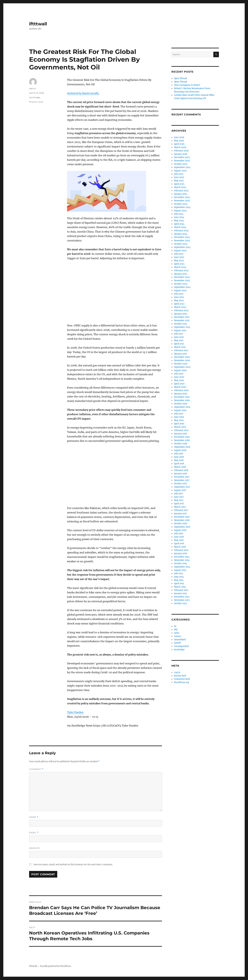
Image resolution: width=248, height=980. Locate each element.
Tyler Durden (75, 712)
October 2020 (181, 364)
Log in (177, 672)
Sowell (177, 643)
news (40, 102)
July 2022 (179, 294)
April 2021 (179, 344)
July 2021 (178, 334)
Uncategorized (181, 646)
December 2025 (182, 157)
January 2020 (181, 394)
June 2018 (179, 457)
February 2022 (181, 310)
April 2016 (179, 544)
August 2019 (180, 410)
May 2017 (179, 500)
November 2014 (182, 560)
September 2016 (182, 527)
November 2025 (182, 161)
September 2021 (182, 327)
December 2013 (182, 597)
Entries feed (180, 676)
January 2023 (181, 274)
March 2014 (180, 587)
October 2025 (181, 164)
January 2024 (181, 234)
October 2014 (181, 563)
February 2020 (181, 390)
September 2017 (182, 487)
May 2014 (179, 580)
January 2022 (181, 314)
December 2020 (182, 357)
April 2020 (179, 384)
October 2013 (180, 603)
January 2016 (181, 553)
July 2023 (179, 254)
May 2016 (179, 540)
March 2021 (180, 347)
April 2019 (179, 424)
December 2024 (182, 197)
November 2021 (182, 320)
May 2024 (179, 221)
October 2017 (181, 484)
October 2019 (181, 404)
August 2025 (180, 171)
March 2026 (180, 147)
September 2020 (182, 367)
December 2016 (182, 517)
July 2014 (178, 573)
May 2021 (179, 340)
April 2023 (179, 264)
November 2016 (182, 520)
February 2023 (181, 271)
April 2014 (179, 583)
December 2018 (182, 437)
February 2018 (181, 470)
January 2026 (181, 154)
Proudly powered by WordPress (56, 966)
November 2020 (182, 360)
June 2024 (179, 217)
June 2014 (179, 577)
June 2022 (179, 297)
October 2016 (181, 524)
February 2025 (181, 191)
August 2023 (180, 251)
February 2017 (181, 510)
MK (176, 630)
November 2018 (182, 440)
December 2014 (182, 557)
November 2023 (182, 241)
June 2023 (179, 257)
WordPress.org (181, 682)
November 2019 (182, 400)
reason (177, 636)
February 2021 (181, 350)
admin (33, 88)
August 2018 (180, 450)
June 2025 (179, 177)
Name (34, 817)
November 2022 (182, 281)
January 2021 (180, 354)
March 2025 (180, 187)
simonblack (180, 640)
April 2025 (179, 184)
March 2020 (180, 387)
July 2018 (178, 454)
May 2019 (179, 420)
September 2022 (182, 287)
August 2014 (180, 570)
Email (34, 833)
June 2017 (179, 497)
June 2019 (179, 417)
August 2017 (180, 490)
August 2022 (180, 290)
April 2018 (179, 464)
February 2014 (181, 590)
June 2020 (179, 377)
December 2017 (182, 477)
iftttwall (38, 24)
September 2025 (182, 167)
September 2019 (182, 407)
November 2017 (182, 480)
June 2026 (179, 137)
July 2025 (179, 174)
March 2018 (180, 467)
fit (175, 626)
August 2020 (180, 370)
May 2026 (179, 141)
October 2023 (181, 244)
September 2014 (182, 567)
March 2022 (180, 307)
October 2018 (181, 444)
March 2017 (180, 507)
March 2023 (180, 267)
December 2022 (182, 277)
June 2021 (179, 337)
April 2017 (179, 504)
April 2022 (179, 304)
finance (33, 102)
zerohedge (35, 97)
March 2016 (180, 547)
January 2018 (180, 474)
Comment (36, 769)
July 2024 (179, 214)
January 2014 (180, 593)
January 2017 (180, 514)
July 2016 (179, 534)
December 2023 (182, 237)
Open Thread (180, 78)
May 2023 (179, 261)
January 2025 (181, 194)
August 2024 (180, 211)
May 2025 (179, 181)
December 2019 (182, 397)
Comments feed (182, 679)
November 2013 (182, 600)
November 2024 (182, 201)
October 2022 (181, 284)
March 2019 (180, 427)
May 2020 (179, 380)
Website (34, 848)
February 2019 (181, 430)
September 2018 (182, 447)
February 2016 (181, 550)
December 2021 (182, 317)
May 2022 (179, 300)
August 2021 (180, 330)
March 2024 (180, 227)
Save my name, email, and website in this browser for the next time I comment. (73, 865)
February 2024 (181, 231)
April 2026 (179, 144)
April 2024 (179, 224)
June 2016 (179, 537)
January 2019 (181, 434)
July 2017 (178, 494)
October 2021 (181, 324)
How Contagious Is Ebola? (187, 85)
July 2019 (179, 414)
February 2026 (181, 151)
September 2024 (182, 207)
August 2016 (180, 530)
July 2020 (179, 374)
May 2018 (179, 460)
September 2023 (182, 247)
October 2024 (181, 204)
